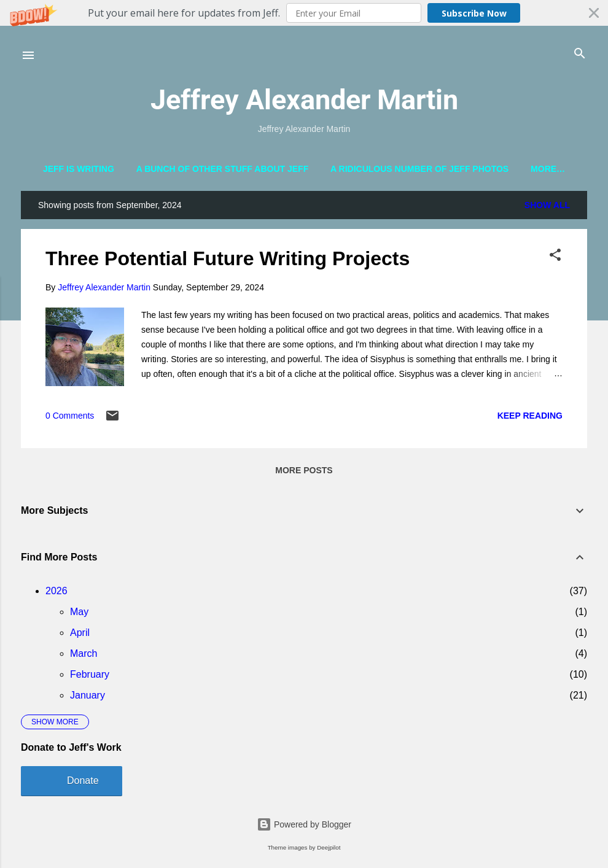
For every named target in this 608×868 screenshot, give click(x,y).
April (80, 635)
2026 (57, 593)
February (90, 677)
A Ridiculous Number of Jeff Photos (419, 169)
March (84, 656)
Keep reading (530, 418)
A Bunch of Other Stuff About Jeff (223, 169)
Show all (547, 208)
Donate (83, 783)
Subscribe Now (474, 13)
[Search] (580, 54)
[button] (304, 13)
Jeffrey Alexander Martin (304, 100)
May (79, 614)
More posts (304, 473)
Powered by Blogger (304, 824)
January (88, 698)
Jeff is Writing (79, 169)
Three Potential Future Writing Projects (228, 262)
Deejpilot (329, 847)
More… (548, 169)
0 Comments (70, 419)
